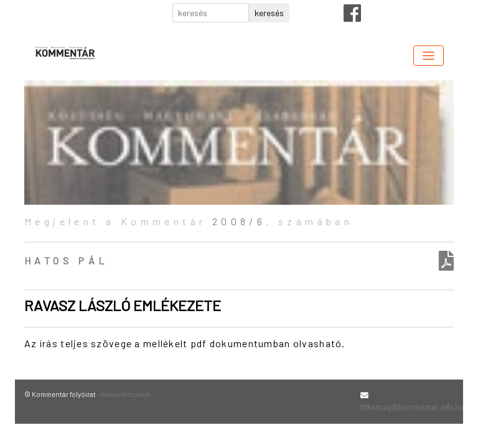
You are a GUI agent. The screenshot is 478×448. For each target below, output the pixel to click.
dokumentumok (125, 394)
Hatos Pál (66, 260)
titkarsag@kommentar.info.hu (412, 407)
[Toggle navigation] (429, 56)
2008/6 (239, 221)
